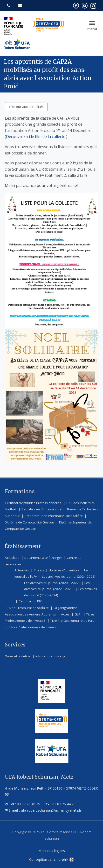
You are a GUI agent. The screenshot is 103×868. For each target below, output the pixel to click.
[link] (62, 860)
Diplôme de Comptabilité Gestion (29, 522)
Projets (39, 570)
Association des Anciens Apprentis (30, 614)
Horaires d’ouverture (64, 570)
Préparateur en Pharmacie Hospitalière (54, 516)
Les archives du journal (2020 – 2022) (52, 583)
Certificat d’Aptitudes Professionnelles (33, 503)
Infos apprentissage (50, 656)
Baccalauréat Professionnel (42, 509)
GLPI (78, 614)
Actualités (12, 558)
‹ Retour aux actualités (26, 107)
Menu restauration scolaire (29, 608)
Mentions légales (52, 851)
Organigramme (65, 608)
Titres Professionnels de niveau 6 (34, 627)
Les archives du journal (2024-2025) (69, 576)
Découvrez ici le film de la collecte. (36, 137)
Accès (65, 614)
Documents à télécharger (43, 558)
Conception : (52, 859)
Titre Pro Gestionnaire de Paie (72, 621)
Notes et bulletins (18, 656)
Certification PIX (30, 601)
